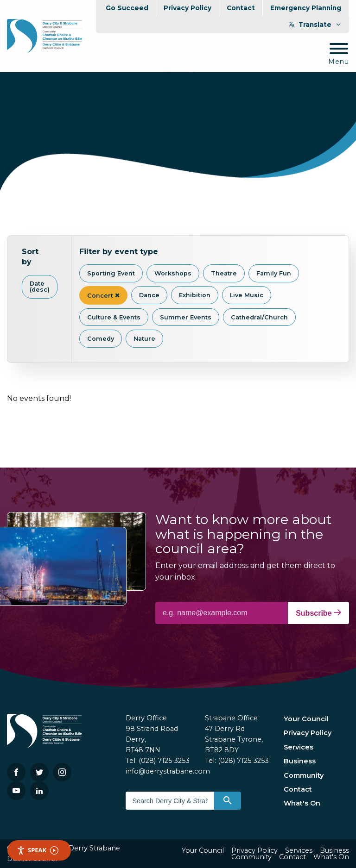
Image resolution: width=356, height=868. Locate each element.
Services (299, 747)
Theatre (224, 273)
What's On (302, 803)
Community (304, 775)
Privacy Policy (188, 8)
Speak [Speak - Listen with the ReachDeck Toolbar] (38, 850)
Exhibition (195, 295)
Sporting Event (111, 273)
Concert (103, 296)
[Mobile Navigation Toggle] (339, 54)
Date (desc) (40, 287)
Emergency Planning (306, 8)
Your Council (306, 719)
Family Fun (274, 273)
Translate (315, 25)
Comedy (101, 339)
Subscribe (318, 613)
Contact (241, 8)
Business (300, 761)
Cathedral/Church (259, 317)
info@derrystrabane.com (168, 771)
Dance (149, 295)
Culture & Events (114, 317)
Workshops (173, 273)
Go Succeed (127, 8)
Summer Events (186, 317)
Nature (144, 339)
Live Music (247, 295)
